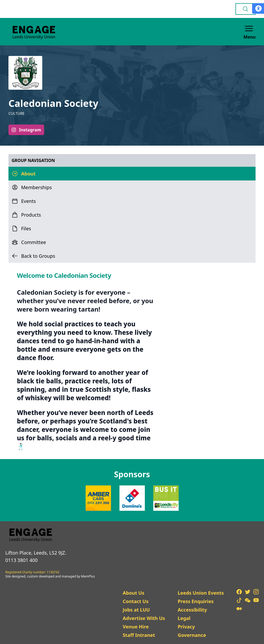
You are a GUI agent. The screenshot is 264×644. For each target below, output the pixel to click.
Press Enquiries (196, 601)
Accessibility (192, 610)
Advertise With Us (144, 618)
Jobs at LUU (136, 610)
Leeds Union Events (201, 593)
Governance (192, 635)
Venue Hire (136, 627)
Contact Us (136, 601)
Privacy (186, 627)
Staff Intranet (139, 635)
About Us (133, 593)
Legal (184, 618)
